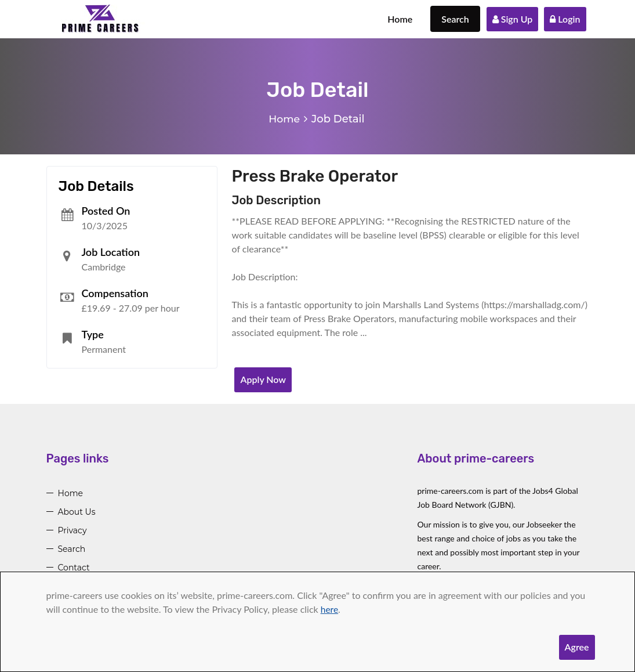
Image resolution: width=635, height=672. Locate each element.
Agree (577, 647)
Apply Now (263, 379)
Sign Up (513, 19)
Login (565, 19)
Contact (74, 568)
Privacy (72, 530)
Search (455, 19)
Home (400, 19)
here (330, 609)
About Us (77, 512)
